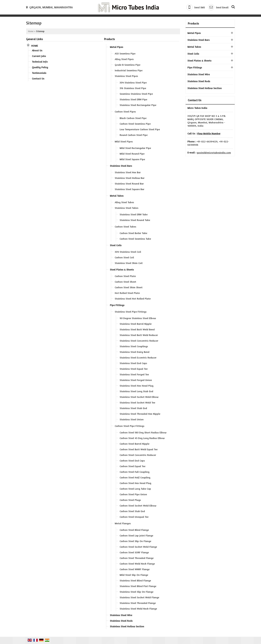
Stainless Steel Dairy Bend (134, 352)
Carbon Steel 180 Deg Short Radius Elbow (143, 432)
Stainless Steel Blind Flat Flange (138, 586)
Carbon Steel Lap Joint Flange (136, 535)
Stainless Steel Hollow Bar (130, 178)
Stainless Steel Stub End (133, 408)
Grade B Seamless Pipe (128, 65)
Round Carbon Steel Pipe (134, 135)
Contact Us (38, 78)
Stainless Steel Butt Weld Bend (137, 329)
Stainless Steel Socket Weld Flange (139, 597)
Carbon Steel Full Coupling (134, 472)
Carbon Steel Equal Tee (132, 466)
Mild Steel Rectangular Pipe (135, 148)
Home (31, 31)
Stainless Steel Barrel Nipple (136, 324)
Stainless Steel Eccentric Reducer (138, 357)
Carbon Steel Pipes (125, 111)
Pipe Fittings (117, 305)
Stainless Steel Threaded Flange (138, 603)
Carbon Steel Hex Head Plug (135, 483)
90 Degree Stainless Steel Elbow (138, 318)
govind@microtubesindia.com (214, 152)
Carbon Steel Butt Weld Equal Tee (139, 449)
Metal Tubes (117, 196)
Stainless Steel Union (132, 419)
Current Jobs (39, 56)
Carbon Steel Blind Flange (134, 530)
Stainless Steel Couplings (134, 346)
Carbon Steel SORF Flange (134, 552)
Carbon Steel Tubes (125, 226)
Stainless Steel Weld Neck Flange (138, 609)
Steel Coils (116, 245)
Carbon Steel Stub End (132, 511)
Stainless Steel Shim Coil (129, 263)
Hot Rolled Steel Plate (127, 293)
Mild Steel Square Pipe (132, 159)
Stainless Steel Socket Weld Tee (137, 402)
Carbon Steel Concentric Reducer (138, 455)
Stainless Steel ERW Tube (134, 214)
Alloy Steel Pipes (124, 59)
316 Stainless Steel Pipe (133, 88)
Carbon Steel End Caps (132, 461)
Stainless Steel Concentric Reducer (139, 341)
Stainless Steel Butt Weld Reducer (139, 335)
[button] (209, 133)
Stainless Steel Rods (121, 621)
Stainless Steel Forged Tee (134, 374)
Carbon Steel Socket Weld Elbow (138, 505)
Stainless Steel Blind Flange (135, 580)
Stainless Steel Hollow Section (127, 626)
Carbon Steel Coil (124, 257)
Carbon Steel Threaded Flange (137, 558)
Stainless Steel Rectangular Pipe (138, 105)
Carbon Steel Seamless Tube (135, 239)
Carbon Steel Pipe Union (133, 494)
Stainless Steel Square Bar (130, 189)
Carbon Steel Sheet (125, 282)
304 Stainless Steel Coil (128, 252)
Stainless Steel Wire (121, 615)
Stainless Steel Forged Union (136, 380)
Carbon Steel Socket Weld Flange (138, 547)
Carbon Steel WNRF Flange (135, 569)
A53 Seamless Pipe (125, 53)
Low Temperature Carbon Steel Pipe (140, 129)
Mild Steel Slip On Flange (134, 575)
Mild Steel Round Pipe (132, 154)
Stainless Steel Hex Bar (128, 172)
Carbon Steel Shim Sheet (129, 287)
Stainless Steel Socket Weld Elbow (139, 397)
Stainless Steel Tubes (127, 208)
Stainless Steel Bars (121, 166)
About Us (37, 50)
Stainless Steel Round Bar (129, 183)
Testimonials (39, 73)
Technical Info (40, 62)
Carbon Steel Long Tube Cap (135, 489)
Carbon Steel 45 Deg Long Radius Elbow (142, 438)
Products (109, 39)
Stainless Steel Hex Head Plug (136, 386)
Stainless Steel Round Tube (135, 220)
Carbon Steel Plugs (130, 500)
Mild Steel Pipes (124, 141)
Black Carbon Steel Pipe (133, 118)
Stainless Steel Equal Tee (134, 369)
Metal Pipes (116, 47)
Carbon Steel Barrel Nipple (134, 444)
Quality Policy (40, 67)
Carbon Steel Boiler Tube (133, 233)
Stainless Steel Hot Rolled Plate (133, 299)
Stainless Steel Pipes (126, 76)
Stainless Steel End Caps (133, 363)
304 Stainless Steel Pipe (133, 82)
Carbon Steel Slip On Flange (135, 541)
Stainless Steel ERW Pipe (133, 99)
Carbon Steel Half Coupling (135, 477)
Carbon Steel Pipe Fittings (130, 426)
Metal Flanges (123, 523)
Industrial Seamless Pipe (129, 70)
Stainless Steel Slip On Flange (136, 592)
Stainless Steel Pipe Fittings (131, 312)
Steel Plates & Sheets (122, 269)
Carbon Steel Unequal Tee (134, 517)
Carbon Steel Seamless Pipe (135, 124)
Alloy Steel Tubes (124, 202)
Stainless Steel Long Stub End (136, 391)
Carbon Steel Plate (125, 276)
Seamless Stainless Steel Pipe (136, 94)
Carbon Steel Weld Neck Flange (137, 564)
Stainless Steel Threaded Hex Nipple (140, 414)
